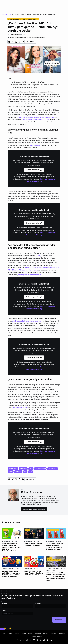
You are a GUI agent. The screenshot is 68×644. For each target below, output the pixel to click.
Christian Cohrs (8, 569)
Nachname (38, 603)
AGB (27, 637)
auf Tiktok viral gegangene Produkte (36, 120)
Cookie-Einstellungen (37, 637)
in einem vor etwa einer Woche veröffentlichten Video (36, 117)
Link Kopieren (30, 42)
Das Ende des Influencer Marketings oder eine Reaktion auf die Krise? (35, 85)
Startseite (5, 14)
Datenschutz (62, 634)
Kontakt (30, 634)
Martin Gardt (7, 541)
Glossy (38, 256)
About (11, 634)
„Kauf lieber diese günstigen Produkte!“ (24, 88)
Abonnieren (59, 620)
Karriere (17, 634)
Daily (10, 14)
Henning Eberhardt (53, 569)
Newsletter (38, 634)
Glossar (45, 634)
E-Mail (4, 611)
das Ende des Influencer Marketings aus (27, 321)
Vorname (5, 603)
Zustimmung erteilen (34, 170)
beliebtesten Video (20, 408)
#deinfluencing (35, 145)
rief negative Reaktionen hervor (30, 275)
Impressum (53, 634)
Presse (24, 634)
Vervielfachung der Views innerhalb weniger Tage (28, 82)
